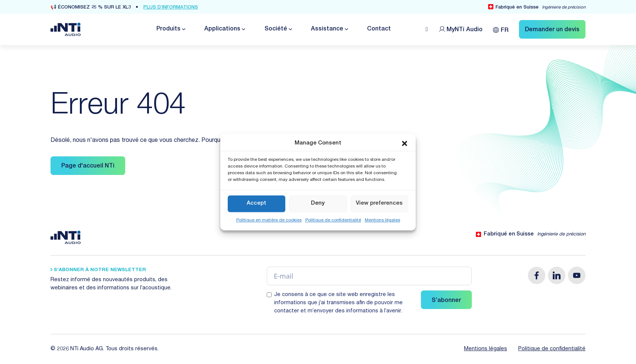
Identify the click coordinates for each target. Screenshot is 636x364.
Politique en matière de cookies (269, 220)
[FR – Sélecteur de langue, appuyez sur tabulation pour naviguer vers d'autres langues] (501, 29)
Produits (168, 29)
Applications (222, 29)
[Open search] (427, 29)
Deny (318, 203)
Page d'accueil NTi (88, 166)
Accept (257, 203)
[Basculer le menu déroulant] (183, 29)
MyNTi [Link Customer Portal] (465, 30)
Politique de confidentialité (333, 220)
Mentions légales (382, 220)
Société (276, 29)
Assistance (327, 29)
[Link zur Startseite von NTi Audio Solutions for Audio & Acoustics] (66, 30)
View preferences (379, 203)
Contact (379, 29)
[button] (405, 144)
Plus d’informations (171, 8)
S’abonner (446, 301)
